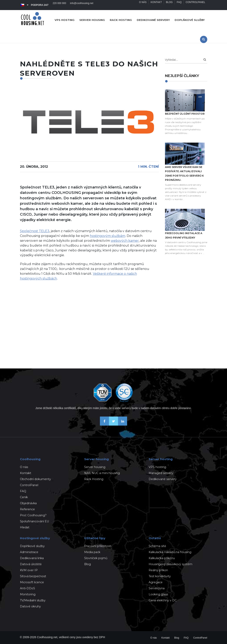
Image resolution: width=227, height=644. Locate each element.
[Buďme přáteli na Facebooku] (104, 424)
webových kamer (125, 241)
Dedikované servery (153, 20)
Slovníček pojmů (96, 558)
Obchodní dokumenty (35, 479)
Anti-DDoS (27, 588)
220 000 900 (60, 5)
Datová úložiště (31, 564)
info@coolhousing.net (82, 5)
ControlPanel (195, 5)
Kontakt (156, 5)
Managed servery (161, 473)
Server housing (92, 20)
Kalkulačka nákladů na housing (170, 552)
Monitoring (28, 594)
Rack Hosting (94, 479)
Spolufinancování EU (34, 521)
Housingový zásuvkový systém (171, 564)
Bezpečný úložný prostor (185, 114)
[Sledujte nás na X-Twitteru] (113, 424)
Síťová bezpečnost (33, 576)
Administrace (29, 552)
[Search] (205, 60)
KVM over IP (29, 570)
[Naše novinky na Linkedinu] (123, 424)
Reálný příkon (158, 570)
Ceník (24, 497)
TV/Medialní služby (33, 600)
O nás (142, 5)
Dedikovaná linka (32, 558)
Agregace (156, 582)
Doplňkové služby (190, 20)
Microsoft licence (32, 582)
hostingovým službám (108, 236)
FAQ (179, 5)
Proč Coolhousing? (33, 515)
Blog (169, 5)
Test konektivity (160, 576)
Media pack (92, 552)
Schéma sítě (157, 546)
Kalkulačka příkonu (162, 558)
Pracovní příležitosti (98, 546)
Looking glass (158, 594)
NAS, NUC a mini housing (102, 473)
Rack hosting (121, 20)
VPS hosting (65, 20)
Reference (27, 509)
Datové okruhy (30, 606)
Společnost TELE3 (35, 231)
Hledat (25, 527)
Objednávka (28, 503)
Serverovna (157, 588)
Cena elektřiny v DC (163, 600)
